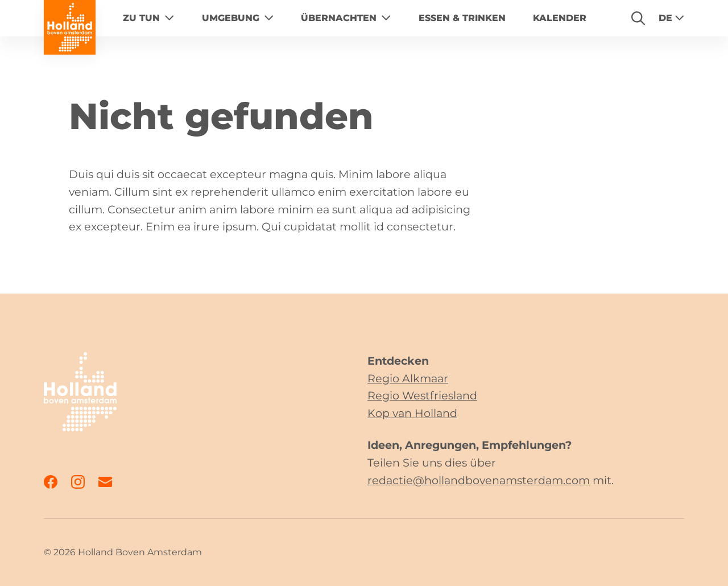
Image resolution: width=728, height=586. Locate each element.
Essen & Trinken (462, 18)
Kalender (560, 18)
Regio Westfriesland (422, 395)
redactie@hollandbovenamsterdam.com (479, 480)
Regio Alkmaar (408, 378)
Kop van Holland (412, 413)
